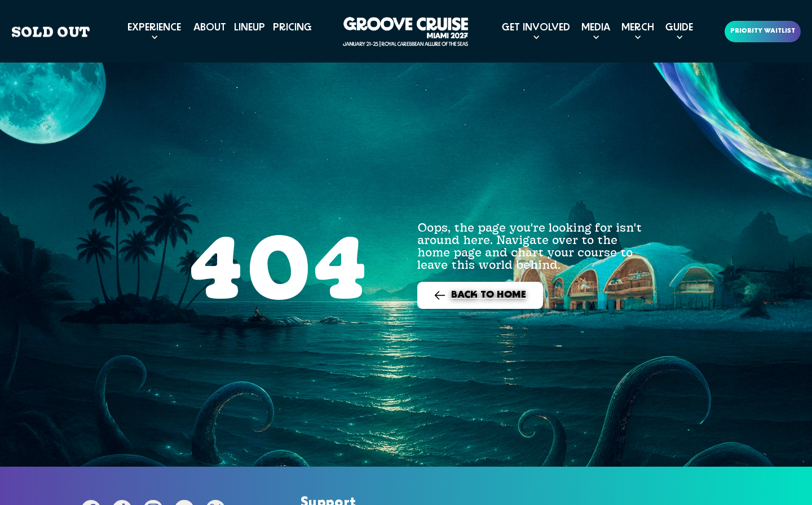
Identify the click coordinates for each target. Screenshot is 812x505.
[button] (154, 32)
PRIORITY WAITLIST (763, 31)
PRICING (292, 28)
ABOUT (210, 28)
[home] (406, 31)
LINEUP (250, 28)
